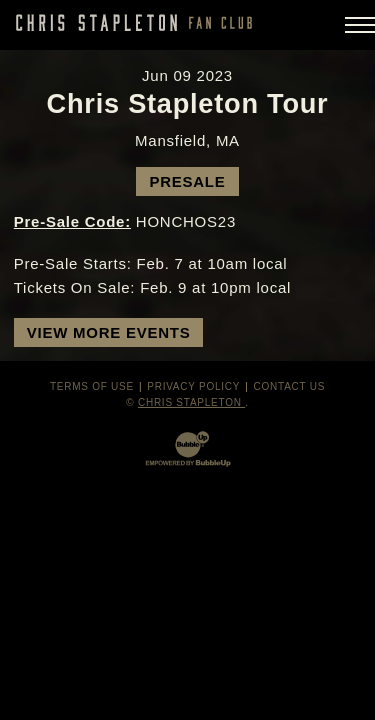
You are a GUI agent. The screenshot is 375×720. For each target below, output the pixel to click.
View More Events (109, 332)
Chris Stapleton (191, 402)
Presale (187, 181)
